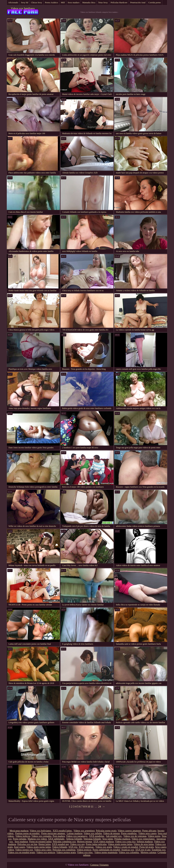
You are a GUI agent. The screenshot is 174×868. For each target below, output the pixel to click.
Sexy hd (24, 2)
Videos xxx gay (77, 844)
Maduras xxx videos (37, 839)
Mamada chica (89, 2)
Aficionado (13, 2)
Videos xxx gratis (104, 847)
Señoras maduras (145, 842)
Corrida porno (155, 2)
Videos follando (60, 847)
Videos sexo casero (147, 833)
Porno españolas (129, 833)
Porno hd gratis (147, 847)
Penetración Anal (138, 2)
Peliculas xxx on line (27, 844)
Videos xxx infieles (93, 833)
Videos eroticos (84, 850)
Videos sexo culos (43, 850)
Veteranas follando (92, 839)
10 (89, 807)
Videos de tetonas (112, 833)
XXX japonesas (86, 847)
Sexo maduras (21, 842)
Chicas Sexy (37, 2)
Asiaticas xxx (128, 850)
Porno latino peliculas (96, 844)
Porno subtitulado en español (106, 850)
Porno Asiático (51, 2)
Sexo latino (108, 839)
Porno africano (149, 831)
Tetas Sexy (103, 2)
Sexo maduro (73, 2)
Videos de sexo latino (144, 844)
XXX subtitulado (57, 839)
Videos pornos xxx (24, 850)
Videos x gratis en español (126, 847)
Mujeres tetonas (85, 842)
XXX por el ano (143, 850)
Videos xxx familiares (23, 8)
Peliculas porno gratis (106, 831)
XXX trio (73, 847)
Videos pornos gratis (66, 852)
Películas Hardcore (119, 2)
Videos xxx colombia (129, 852)
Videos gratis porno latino (120, 844)
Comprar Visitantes (99, 865)
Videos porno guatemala (106, 852)
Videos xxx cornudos (41, 836)
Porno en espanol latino (40, 842)
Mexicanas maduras (19, 831)
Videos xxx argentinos (84, 831)
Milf (63, 2)
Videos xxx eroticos (46, 852)
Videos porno (154, 836)
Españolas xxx (159, 850)
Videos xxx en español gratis (21, 852)
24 (100, 807)
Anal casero (20, 847)
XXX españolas (97, 836)
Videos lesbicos (23, 836)
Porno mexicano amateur (53, 833)
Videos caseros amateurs (129, 831)
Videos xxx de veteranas (135, 836)
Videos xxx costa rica (125, 842)
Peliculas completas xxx (64, 842)
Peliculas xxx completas (64, 850)
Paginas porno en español (28, 833)
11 (92, 807)
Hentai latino (45, 844)
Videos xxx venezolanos (143, 839)
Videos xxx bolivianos (41, 831)
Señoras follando (74, 839)
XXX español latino (62, 831)
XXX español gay (60, 844)
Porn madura (59, 836)
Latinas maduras (75, 833)
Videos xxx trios (85, 852)
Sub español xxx (114, 836)
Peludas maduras (122, 839)
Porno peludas (20, 839)
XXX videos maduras (104, 842)
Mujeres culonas (149, 852)
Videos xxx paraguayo (77, 836)
